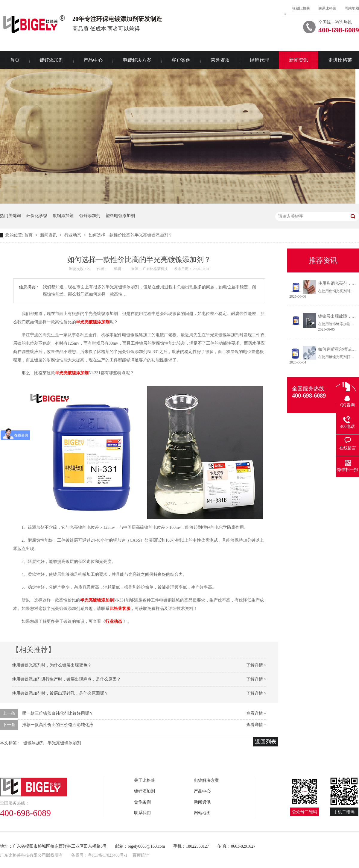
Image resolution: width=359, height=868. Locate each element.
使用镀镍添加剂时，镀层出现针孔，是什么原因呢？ (60, 693)
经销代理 (259, 60)
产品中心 (93, 60)
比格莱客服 (120, 609)
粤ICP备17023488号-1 (108, 855)
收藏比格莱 (301, 8)
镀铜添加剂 (63, 216)
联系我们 (142, 813)
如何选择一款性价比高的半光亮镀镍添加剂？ (130, 235)
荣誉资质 (220, 60)
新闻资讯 (299, 60)
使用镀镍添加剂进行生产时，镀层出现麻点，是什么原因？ (66, 679)
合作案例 (142, 802)
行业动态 (73, 235)
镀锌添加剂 (51, 60)
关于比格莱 (144, 780)
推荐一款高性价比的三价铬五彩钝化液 (58, 725)
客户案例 (181, 60)
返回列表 (266, 742)
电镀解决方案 (137, 60)
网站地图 (352, 8)
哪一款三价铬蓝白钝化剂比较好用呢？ (58, 713)
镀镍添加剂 (34, 743)
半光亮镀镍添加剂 (93, 322)
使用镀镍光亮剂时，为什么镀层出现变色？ (52, 665)
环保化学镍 (37, 216)
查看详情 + (256, 713)
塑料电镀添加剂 (120, 216)
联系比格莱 (327, 8)
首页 (29, 235)
